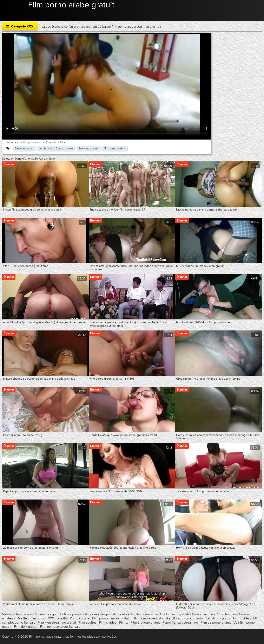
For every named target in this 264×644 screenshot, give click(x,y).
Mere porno (73, 614)
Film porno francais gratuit (111, 618)
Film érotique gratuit (146, 623)
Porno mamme (203, 614)
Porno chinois (194, 618)
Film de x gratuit (26, 627)
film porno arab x (114, 149)
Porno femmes (226, 614)
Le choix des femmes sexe (56, 149)
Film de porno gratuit (216, 623)
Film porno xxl (122, 614)
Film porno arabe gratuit (71, 5)
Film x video (242, 618)
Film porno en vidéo (149, 614)
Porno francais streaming (180, 623)
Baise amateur (24, 149)
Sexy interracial (88, 149)
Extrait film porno (218, 618)
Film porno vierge (96, 614)
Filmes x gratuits (178, 614)
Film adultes (88, 623)
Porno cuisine (80, 618)
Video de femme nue (17, 614)
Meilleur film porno (32, 618)
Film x (124, 623)
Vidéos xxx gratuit (49, 614)
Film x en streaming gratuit (57, 623)
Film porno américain (148, 618)
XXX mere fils (58, 618)
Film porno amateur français (60, 627)
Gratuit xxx (173, 618)
